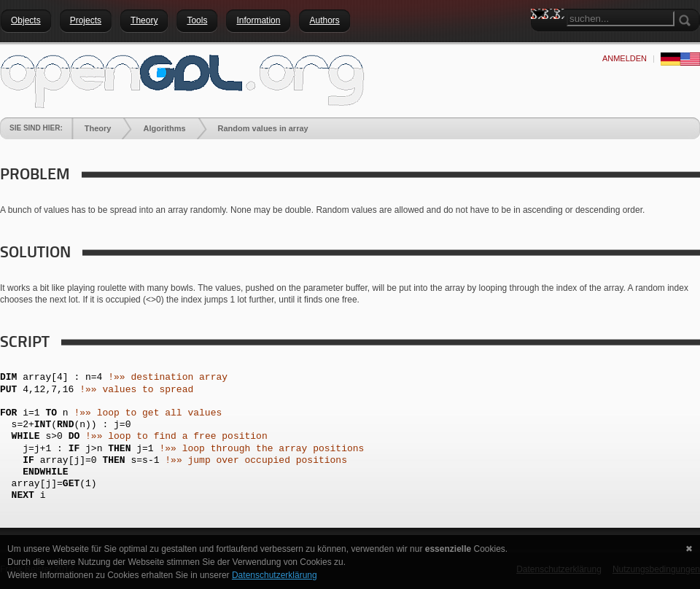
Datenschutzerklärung (275, 575)
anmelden (625, 58)
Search (542, 40)
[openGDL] (182, 79)
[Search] (621, 19)
